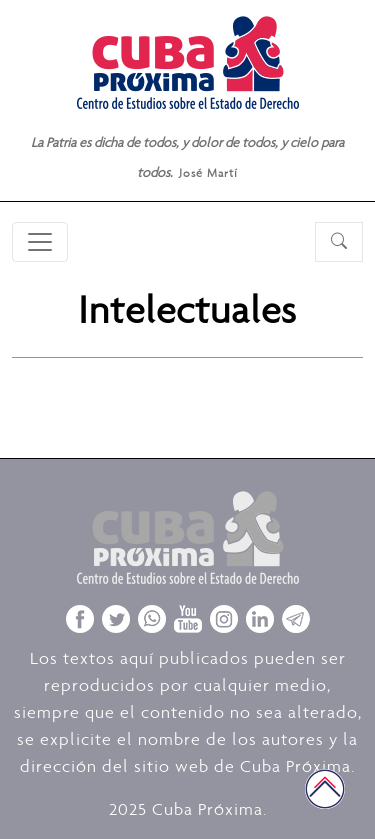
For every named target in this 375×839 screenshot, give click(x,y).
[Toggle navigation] (40, 242)
